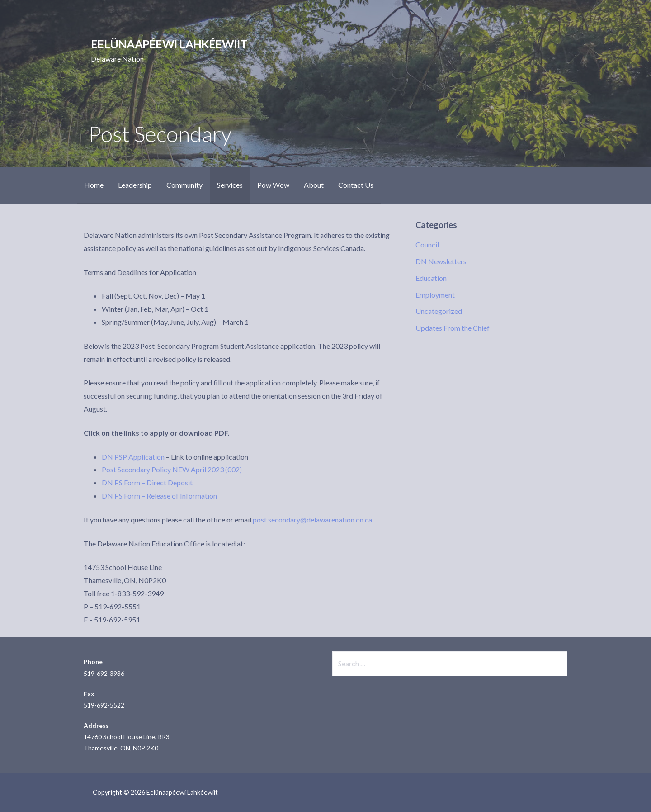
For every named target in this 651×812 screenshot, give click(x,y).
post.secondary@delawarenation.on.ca (312, 520)
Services (230, 185)
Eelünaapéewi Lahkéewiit (169, 44)
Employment (435, 295)
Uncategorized (439, 311)
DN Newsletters (441, 261)
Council (427, 245)
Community (184, 185)
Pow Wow (273, 185)
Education (431, 278)
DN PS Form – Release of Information (159, 496)
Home (94, 185)
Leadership (135, 185)
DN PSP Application (133, 457)
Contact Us (356, 185)
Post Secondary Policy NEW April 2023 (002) (172, 469)
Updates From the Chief (453, 328)
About (314, 185)
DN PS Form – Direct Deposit (147, 482)
